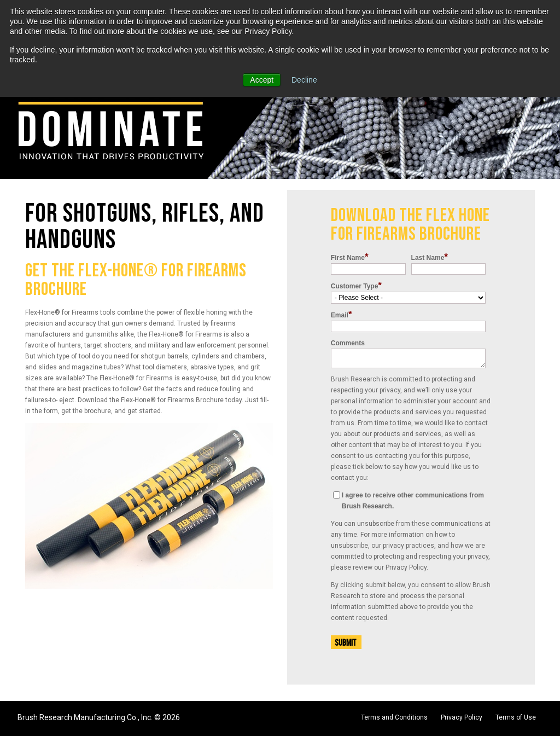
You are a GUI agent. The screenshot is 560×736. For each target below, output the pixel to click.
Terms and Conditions (394, 717)
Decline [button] (304, 80)
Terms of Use (516, 717)
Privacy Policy (462, 717)
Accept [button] (262, 80)
